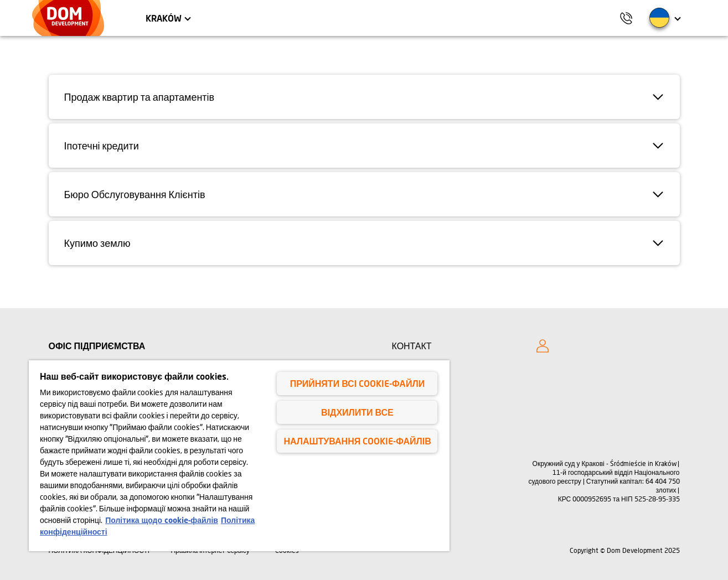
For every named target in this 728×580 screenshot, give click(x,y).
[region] (239, 456)
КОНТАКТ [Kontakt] (412, 346)
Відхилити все (357, 412)
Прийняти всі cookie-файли (357, 383)
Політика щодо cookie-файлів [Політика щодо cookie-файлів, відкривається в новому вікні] (162, 520)
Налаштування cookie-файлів (357, 441)
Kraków (164, 18)
